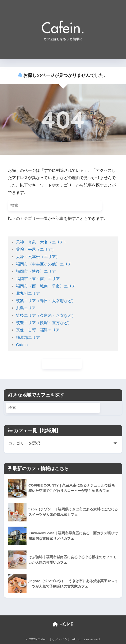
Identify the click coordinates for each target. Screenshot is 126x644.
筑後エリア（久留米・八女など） (46, 316)
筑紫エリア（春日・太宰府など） (46, 301)
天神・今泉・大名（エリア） (42, 242)
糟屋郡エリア (28, 338)
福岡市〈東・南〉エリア (38, 279)
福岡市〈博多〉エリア (36, 271)
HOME (63, 624)
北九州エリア (28, 294)
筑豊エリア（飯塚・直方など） (44, 323)
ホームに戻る (62, 364)
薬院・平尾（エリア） (36, 249)
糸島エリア (26, 308)
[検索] (97, 206)
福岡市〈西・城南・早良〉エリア (46, 286)
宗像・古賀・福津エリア (38, 330)
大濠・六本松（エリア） (38, 257)
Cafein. (22, 345)
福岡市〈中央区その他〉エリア (44, 264)
